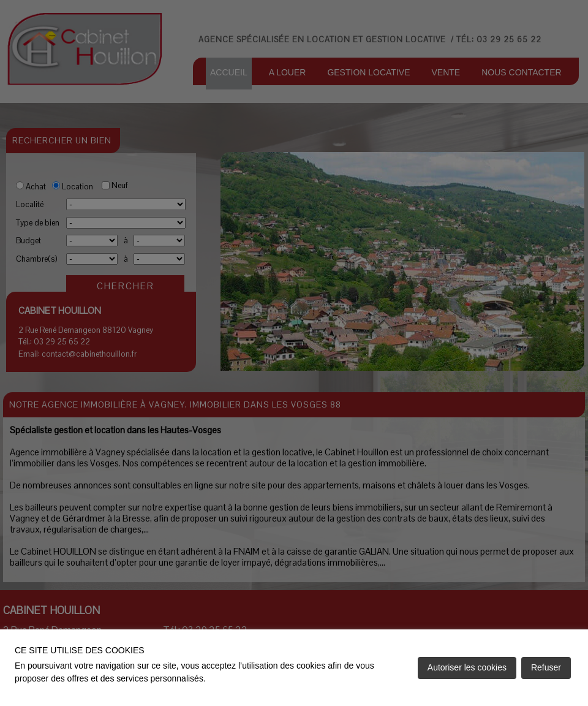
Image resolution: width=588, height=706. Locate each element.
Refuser (546, 667)
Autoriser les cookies (467, 667)
